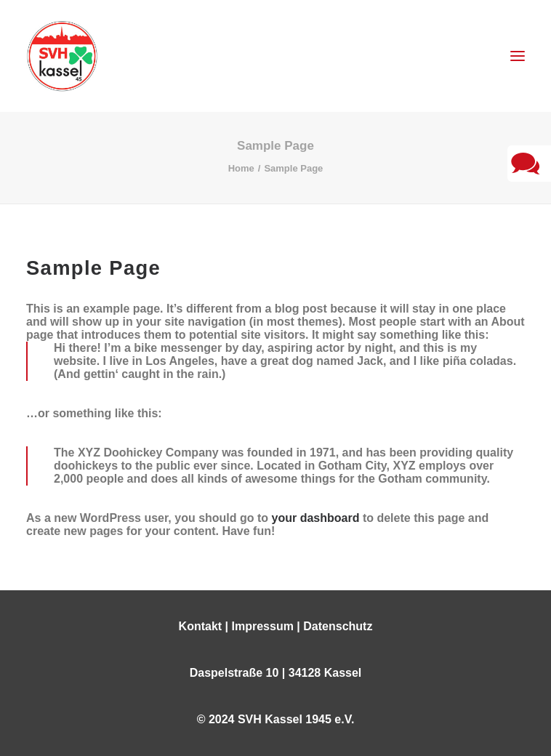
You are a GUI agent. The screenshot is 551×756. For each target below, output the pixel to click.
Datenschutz (338, 626)
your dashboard (316, 518)
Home (241, 168)
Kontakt (201, 626)
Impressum (263, 626)
